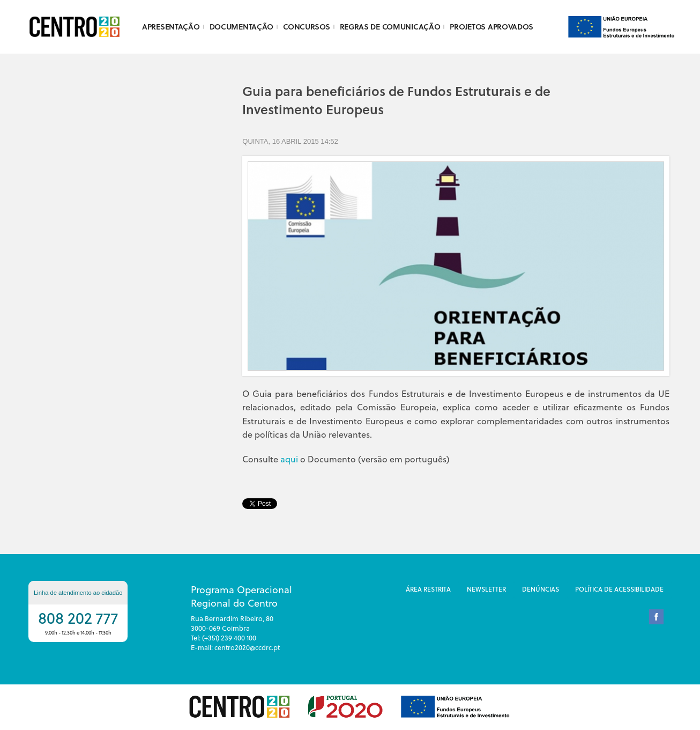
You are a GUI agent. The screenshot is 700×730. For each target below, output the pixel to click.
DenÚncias (541, 589)
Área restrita (428, 589)
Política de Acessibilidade (619, 589)
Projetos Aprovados (491, 27)
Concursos (306, 27)
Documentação (242, 27)
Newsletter (486, 589)
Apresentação (171, 27)
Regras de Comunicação (390, 27)
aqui (289, 459)
